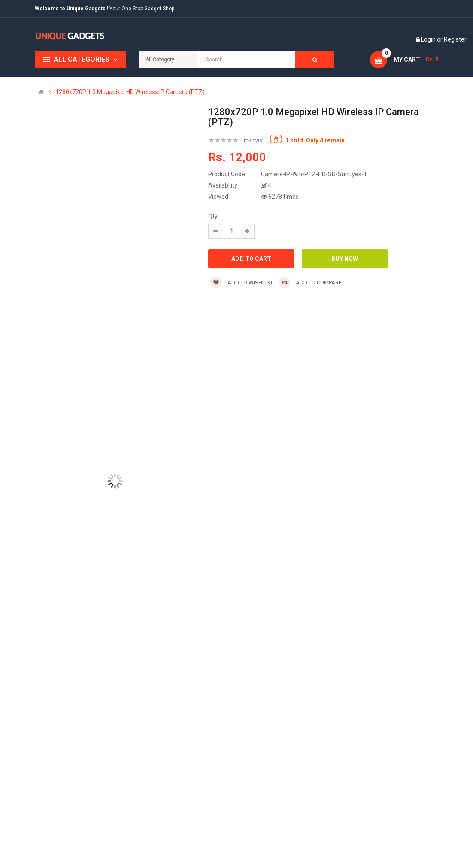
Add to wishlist (242, 283)
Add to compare (310, 283)
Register (455, 39)
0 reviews (251, 141)
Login (429, 39)
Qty (213, 216)
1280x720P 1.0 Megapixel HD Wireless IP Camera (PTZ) (130, 92)
